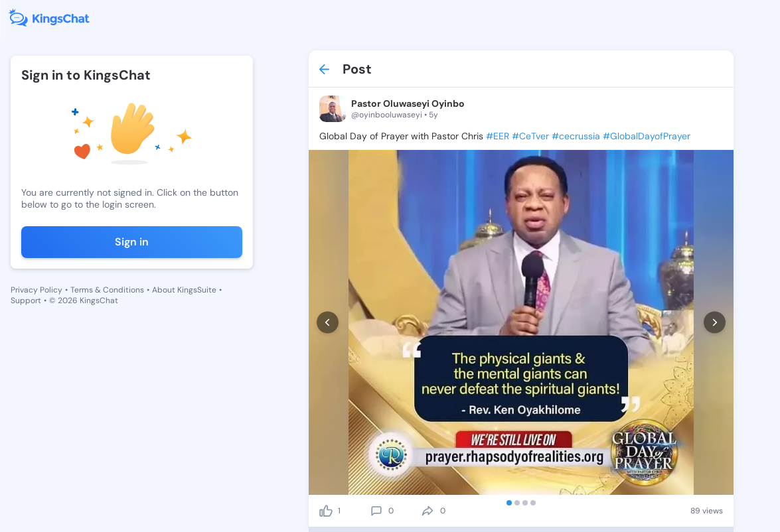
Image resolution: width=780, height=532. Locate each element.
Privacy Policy (37, 290)
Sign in (132, 242)
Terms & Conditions (107, 290)
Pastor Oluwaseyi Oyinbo (408, 103)
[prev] (328, 323)
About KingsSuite (184, 290)
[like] (326, 511)
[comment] (376, 511)
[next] (715, 323)
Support (26, 300)
